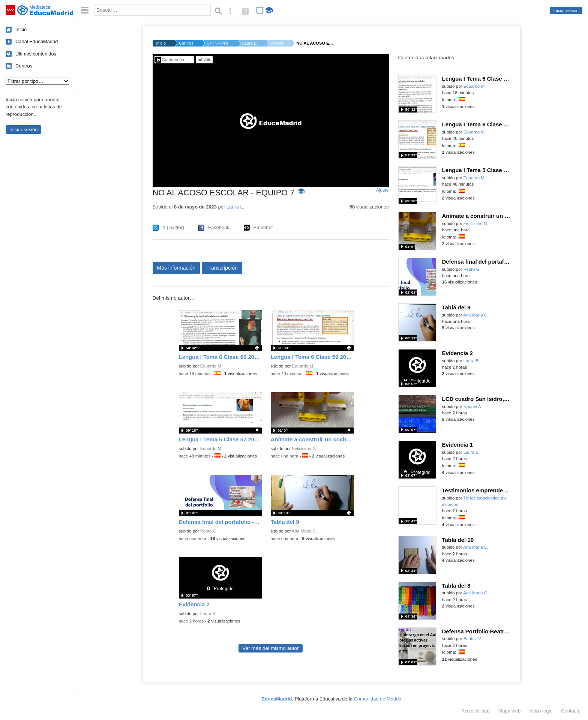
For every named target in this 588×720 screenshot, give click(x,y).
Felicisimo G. (305, 448)
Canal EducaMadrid (37, 41)
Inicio (21, 29)
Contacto (571, 711)
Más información (176, 268)
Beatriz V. (473, 639)
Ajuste (382, 190)
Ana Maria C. (304, 531)
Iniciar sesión (566, 10)
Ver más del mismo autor (270, 648)
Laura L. (250, 43)
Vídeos (277, 43)
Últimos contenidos (36, 54)
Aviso (541, 711)
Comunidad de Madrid (378, 699)
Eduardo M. (211, 366)
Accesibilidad (475, 711)
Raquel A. (473, 406)
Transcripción (222, 268)
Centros (24, 66)
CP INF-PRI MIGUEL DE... (218, 43)
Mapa (510, 711)
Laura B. (208, 613)
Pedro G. (209, 531)
